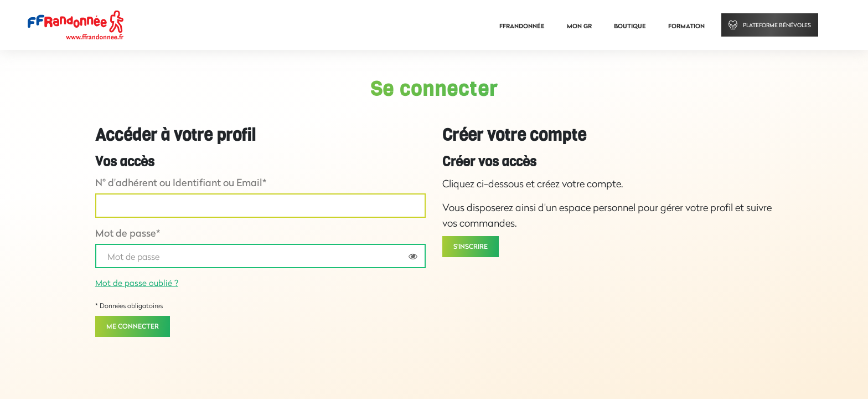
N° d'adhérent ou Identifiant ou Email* (181, 182)
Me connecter (133, 326)
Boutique (630, 26)
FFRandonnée (522, 26)
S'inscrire (471, 246)
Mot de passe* (128, 233)
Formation (686, 26)
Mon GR (579, 26)
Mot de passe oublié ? (137, 283)
